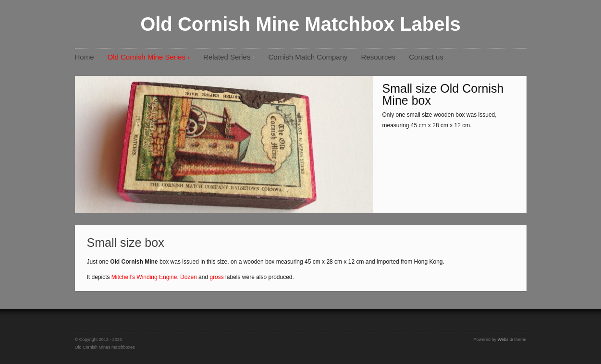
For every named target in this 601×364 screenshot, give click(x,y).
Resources (379, 57)
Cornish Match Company (308, 57)
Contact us (426, 57)
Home (85, 57)
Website (505, 340)
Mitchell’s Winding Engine (144, 277)
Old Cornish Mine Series (147, 57)
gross (216, 277)
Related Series (227, 57)
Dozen (189, 277)
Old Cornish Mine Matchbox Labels (300, 24)
